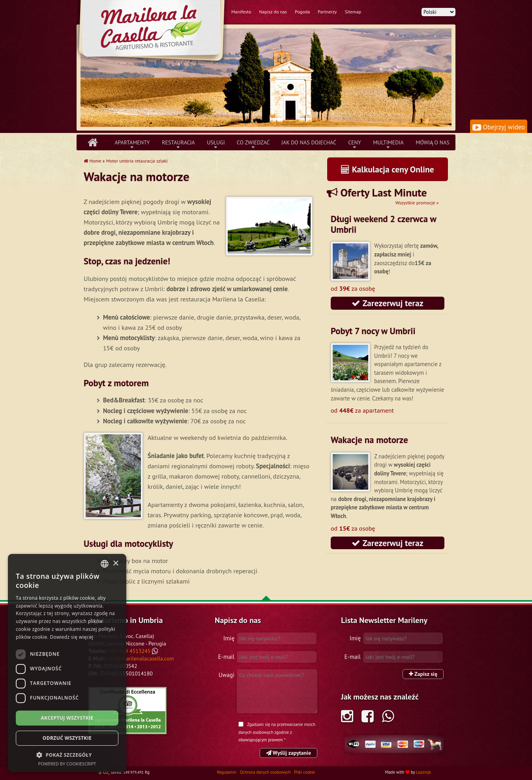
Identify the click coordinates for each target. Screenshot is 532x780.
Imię (229, 638)
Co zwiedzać (253, 142)
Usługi (216, 142)
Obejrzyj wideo (499, 127)
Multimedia (388, 142)
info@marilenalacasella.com (140, 658)
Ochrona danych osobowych (266, 772)
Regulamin (227, 772)
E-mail (226, 657)
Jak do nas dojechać (309, 142)
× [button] (115, 564)
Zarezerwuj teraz (387, 303)
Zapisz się (423, 674)
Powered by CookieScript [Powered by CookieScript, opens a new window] (67, 764)
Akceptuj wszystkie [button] (67, 718)
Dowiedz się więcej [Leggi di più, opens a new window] (71, 637)
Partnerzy (327, 12)
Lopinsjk (423, 772)
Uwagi (227, 675)
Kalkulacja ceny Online (388, 169)
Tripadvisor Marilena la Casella (127, 711)
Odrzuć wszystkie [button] (67, 738)
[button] (67, 755)
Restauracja (178, 142)
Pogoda (302, 12)
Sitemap (353, 12)
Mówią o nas (433, 142)
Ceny (355, 142)
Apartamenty (132, 142)
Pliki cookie (304, 772)
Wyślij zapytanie (288, 753)
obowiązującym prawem (261, 740)
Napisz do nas (273, 12)
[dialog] (67, 663)
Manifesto (241, 12)
